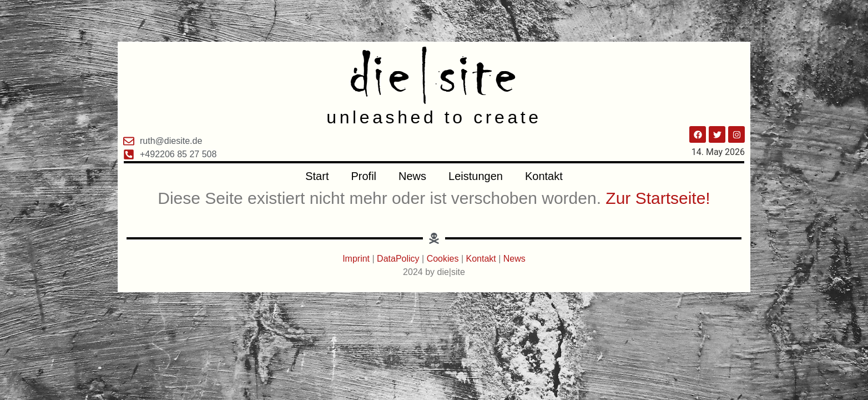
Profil (364, 176)
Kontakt (544, 176)
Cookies (443, 259)
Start (317, 176)
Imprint (357, 259)
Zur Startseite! (658, 198)
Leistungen (476, 176)
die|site (434, 75)
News (412, 176)
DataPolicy (398, 259)
